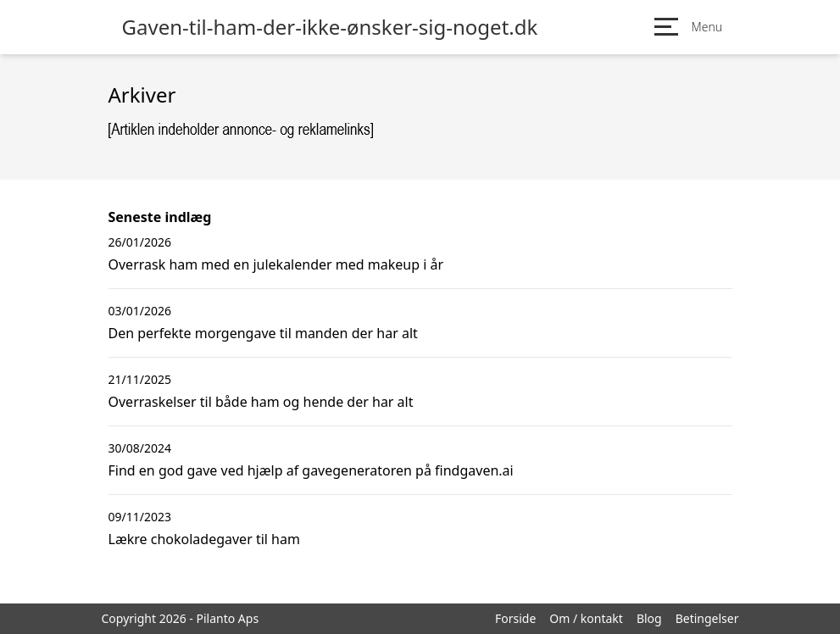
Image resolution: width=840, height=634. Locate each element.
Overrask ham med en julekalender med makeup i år (276, 264)
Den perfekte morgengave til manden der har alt (263, 333)
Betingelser (707, 618)
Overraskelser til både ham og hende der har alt (261, 402)
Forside (515, 618)
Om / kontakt (586, 618)
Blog (649, 618)
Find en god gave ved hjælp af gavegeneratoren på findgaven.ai (311, 470)
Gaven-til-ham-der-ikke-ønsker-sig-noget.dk (330, 27)
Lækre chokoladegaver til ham (204, 539)
